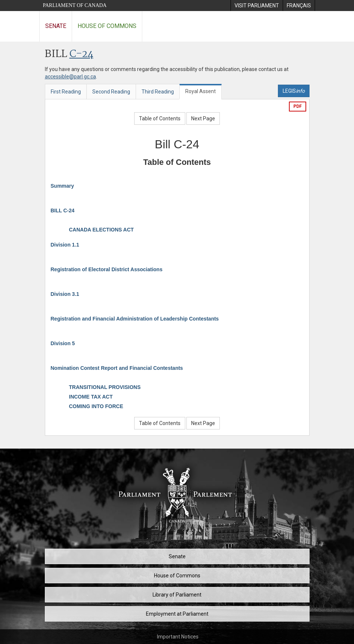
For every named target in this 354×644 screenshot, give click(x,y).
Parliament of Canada (75, 5)
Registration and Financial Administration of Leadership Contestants (135, 319)
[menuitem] (257, 6)
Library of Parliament (177, 595)
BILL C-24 (63, 210)
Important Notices (178, 637)
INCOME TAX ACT (91, 397)
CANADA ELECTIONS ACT (101, 230)
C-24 (81, 54)
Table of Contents (160, 118)
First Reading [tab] (66, 92)
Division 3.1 (65, 294)
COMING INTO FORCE (96, 406)
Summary (62, 186)
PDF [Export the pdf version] (298, 106)
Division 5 (63, 343)
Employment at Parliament (177, 614)
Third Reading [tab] (158, 92)
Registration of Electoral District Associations (107, 269)
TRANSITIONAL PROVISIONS (105, 387)
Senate (56, 26)
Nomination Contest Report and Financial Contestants (117, 368)
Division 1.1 (65, 245)
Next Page (203, 118)
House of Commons (107, 26)
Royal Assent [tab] (201, 91)
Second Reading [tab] (111, 92)
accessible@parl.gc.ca (70, 77)
